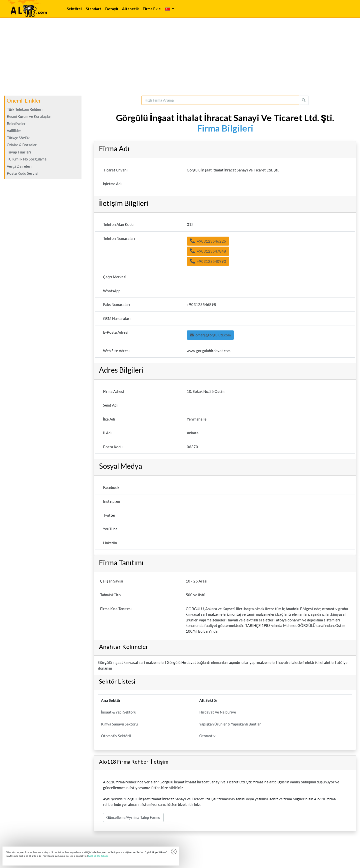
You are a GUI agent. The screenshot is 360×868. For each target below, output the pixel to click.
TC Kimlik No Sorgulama (27, 159)
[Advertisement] (180, 57)
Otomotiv (207, 736)
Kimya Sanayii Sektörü (119, 724)
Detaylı (112, 9)
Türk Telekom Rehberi (25, 109)
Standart (93, 9)
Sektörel (74, 9)
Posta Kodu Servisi (22, 173)
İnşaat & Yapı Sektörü (119, 712)
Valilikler (14, 131)
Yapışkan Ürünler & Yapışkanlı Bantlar (230, 724)
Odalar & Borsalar (22, 145)
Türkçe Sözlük (18, 138)
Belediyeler (16, 124)
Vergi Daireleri (19, 166)
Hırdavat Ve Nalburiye (218, 712)
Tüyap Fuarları (19, 152)
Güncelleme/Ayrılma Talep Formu (133, 817)
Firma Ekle (152, 9)
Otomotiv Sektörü (116, 736)
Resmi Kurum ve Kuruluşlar (29, 116)
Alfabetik (130, 9)
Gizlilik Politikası (98, 856)
